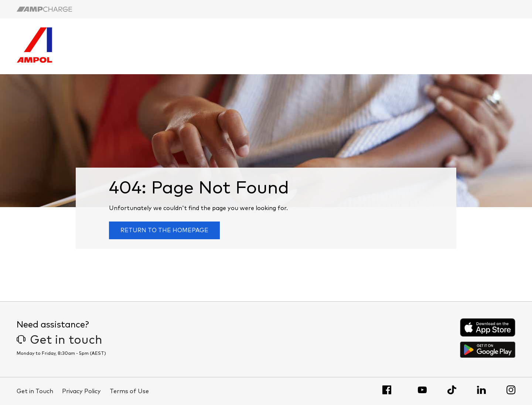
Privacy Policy (81, 391)
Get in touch (59, 340)
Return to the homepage (164, 230)
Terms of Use (129, 391)
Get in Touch (35, 391)
